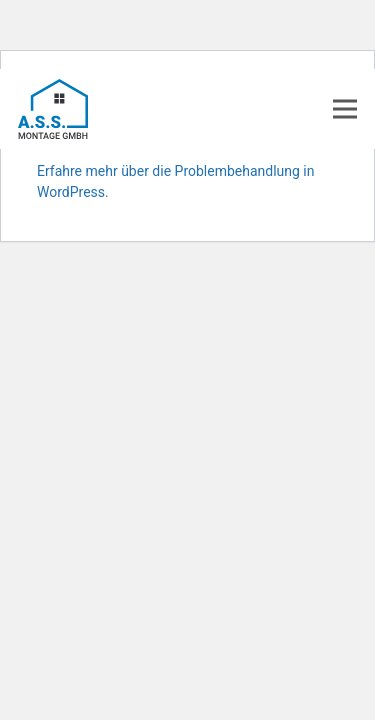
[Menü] (345, 109)
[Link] (53, 109)
